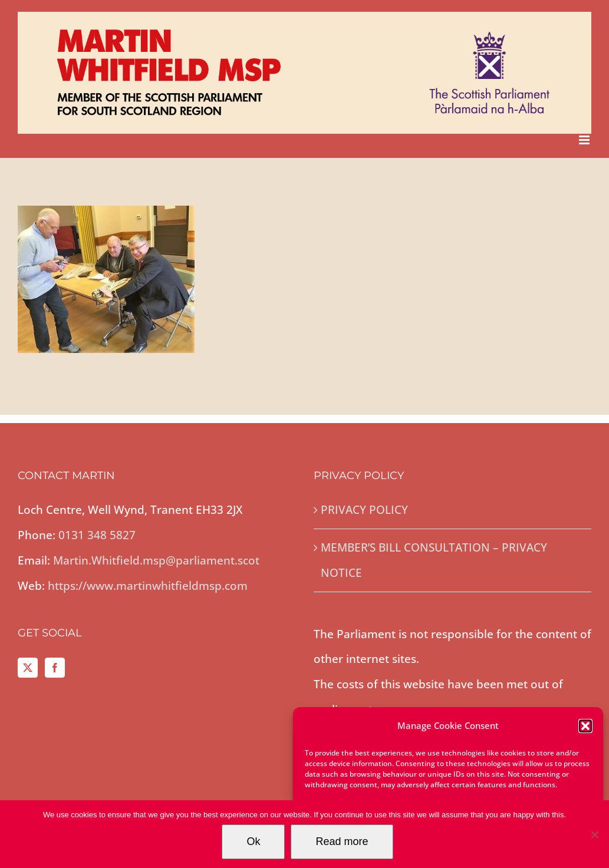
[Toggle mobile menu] (585, 140)
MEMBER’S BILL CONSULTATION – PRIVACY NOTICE (434, 560)
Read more (342, 841)
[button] (585, 726)
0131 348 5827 (97, 535)
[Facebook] (55, 668)
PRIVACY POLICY (364, 510)
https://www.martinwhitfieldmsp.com (148, 586)
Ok (253, 841)
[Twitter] (28, 668)
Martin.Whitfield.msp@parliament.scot (156, 560)
